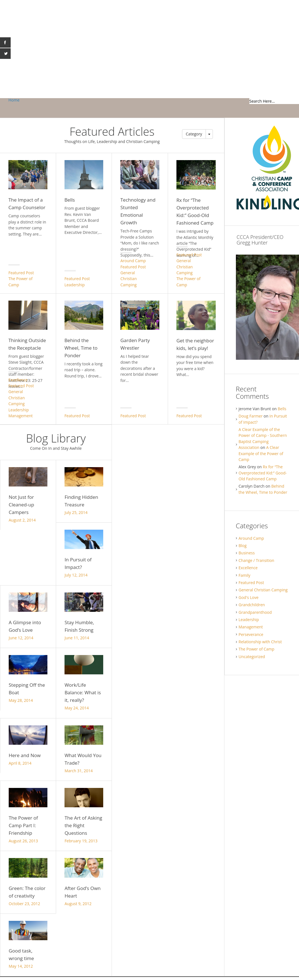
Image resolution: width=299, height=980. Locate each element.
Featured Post (21, 273)
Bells (70, 200)
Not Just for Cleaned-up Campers (21, 505)
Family (245, 575)
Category (194, 134)
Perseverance (251, 634)
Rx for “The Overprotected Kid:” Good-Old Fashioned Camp (263, 473)
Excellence (18, 380)
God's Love (249, 597)
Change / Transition (257, 560)
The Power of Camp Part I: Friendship (23, 825)
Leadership (75, 285)
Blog (243, 546)
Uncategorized (252, 657)
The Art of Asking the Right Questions (83, 825)
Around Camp (133, 261)
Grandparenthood (255, 612)
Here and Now (25, 755)
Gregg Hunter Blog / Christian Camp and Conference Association (4, 108)
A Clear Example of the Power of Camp (261, 453)
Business (247, 553)
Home (14, 100)
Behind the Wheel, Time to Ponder (81, 348)
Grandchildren (252, 605)
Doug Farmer (251, 416)
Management (21, 416)
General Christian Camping (128, 279)
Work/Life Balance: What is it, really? (83, 692)
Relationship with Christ (260, 642)
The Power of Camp (257, 649)
